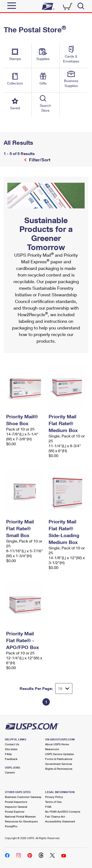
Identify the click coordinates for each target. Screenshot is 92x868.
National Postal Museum (20, 816)
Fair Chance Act (55, 816)
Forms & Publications (59, 759)
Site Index (11, 749)
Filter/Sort (39, 160)
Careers (10, 772)
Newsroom (52, 749)
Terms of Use (53, 802)
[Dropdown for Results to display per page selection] (64, 688)
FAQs (8, 754)
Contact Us (12, 744)
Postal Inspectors (16, 802)
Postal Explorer (15, 812)
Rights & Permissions (59, 769)
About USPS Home (57, 744)
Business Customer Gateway (23, 797)
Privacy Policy (54, 797)
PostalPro (11, 826)
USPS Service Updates (59, 754)
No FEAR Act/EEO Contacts (63, 812)
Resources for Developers (21, 821)
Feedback (11, 759)
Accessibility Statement (60, 821)
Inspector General (16, 807)
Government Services (59, 764)
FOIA (48, 807)
